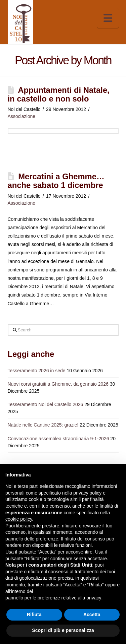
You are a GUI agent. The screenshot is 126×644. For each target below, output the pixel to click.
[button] (108, 18)
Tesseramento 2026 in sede (37, 371)
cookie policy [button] (19, 519)
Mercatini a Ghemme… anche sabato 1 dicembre (56, 181)
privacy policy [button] (87, 493)
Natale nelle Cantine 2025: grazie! (43, 425)
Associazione (22, 116)
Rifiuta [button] (34, 615)
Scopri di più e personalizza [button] (63, 630)
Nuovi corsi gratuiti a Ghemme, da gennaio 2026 (58, 384)
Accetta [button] (92, 615)
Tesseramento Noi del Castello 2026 (46, 404)
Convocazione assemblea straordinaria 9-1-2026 (58, 439)
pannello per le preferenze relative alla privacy (53, 598)
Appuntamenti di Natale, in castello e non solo (59, 94)
